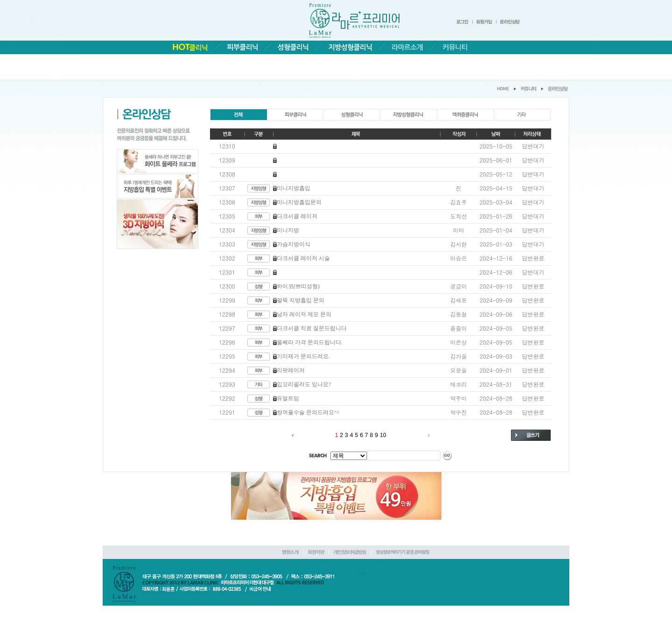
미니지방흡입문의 (299, 202)
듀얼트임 (288, 398)
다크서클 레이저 (297, 216)
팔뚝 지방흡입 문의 (301, 300)
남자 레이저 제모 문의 (304, 314)
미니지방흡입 (294, 188)
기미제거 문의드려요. (303, 356)
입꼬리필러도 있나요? (304, 384)
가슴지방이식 (294, 244)
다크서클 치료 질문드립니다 (312, 328)
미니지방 (288, 230)
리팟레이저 (291, 370)
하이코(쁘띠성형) (298, 286)
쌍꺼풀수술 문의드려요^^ (308, 412)
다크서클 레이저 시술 (303, 258)
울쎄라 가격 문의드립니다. (310, 342)
